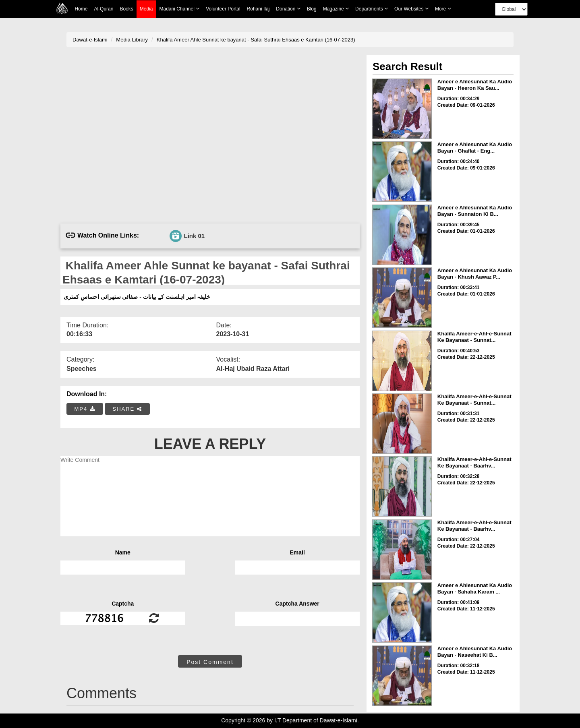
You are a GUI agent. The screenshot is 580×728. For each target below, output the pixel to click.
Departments (372, 9)
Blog (312, 9)
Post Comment (210, 662)
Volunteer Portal (223, 9)
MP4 (85, 409)
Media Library (132, 40)
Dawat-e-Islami (90, 40)
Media (146, 9)
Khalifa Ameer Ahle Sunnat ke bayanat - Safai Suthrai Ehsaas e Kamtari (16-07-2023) (256, 40)
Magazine (336, 9)
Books (126, 9)
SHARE (127, 409)
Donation (288, 9)
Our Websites (411, 9)
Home (81, 9)
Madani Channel (179, 9)
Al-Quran (104, 9)
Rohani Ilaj (258, 9)
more (443, 9)
